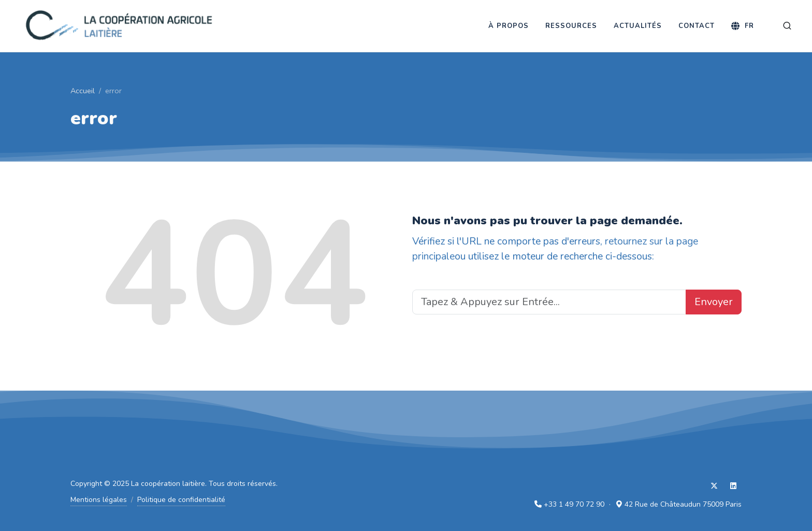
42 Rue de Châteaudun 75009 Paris (683, 504)
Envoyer (714, 302)
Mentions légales (99, 500)
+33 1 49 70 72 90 (574, 504)
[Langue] (743, 26)
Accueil (83, 91)
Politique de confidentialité (181, 500)
